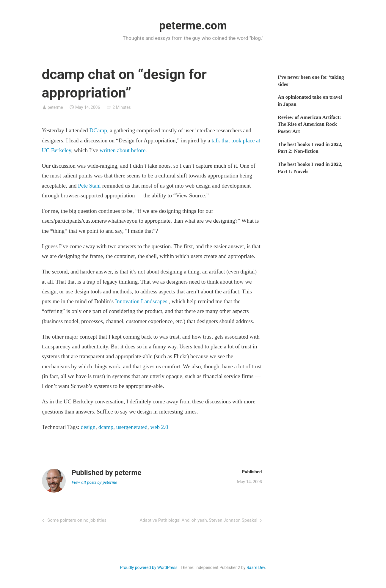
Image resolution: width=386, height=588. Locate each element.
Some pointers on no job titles (76, 521)
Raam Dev (256, 567)
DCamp (98, 130)
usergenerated (132, 427)
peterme (55, 107)
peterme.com (193, 26)
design (88, 427)
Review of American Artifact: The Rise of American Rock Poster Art (309, 124)
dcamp (106, 427)
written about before (123, 150)
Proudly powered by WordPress (149, 567)
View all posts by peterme (94, 482)
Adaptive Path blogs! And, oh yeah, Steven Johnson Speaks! (199, 521)
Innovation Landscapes (141, 301)
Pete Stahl (89, 186)
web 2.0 (159, 427)
